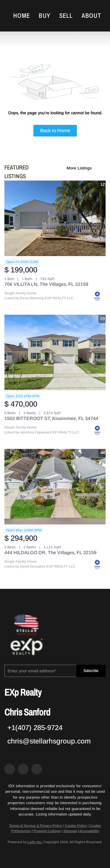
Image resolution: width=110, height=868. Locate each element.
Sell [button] (66, 16)
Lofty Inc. (35, 842)
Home (22, 16)
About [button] (91, 16)
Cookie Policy (76, 826)
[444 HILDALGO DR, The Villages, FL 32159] (55, 487)
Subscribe (91, 671)
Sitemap (70, 831)
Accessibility (89, 831)
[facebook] (10, 769)
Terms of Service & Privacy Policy (36, 826)
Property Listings (47, 831)
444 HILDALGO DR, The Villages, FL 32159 (50, 553)
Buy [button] (44, 16)
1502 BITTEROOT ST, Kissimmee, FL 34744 (51, 418)
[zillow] (23, 769)
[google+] (37, 769)
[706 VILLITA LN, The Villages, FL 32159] (55, 218)
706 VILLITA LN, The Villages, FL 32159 (46, 284)
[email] (40, 671)
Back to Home (55, 131)
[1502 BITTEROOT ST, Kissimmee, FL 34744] (55, 352)
